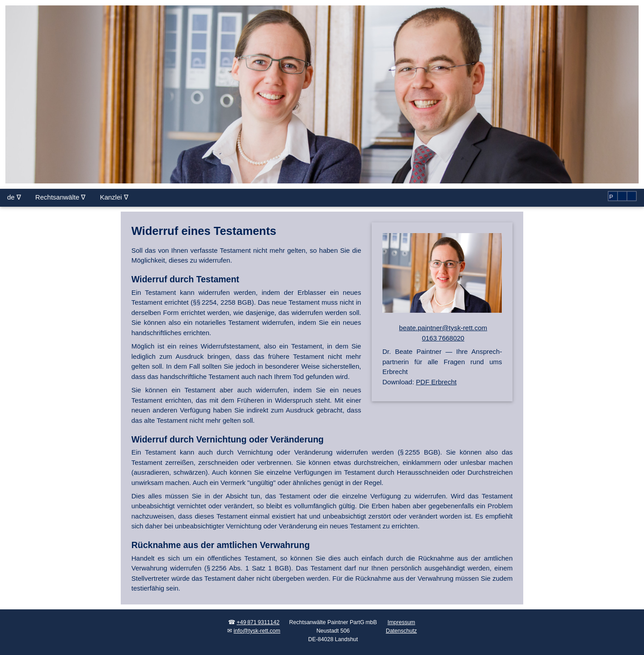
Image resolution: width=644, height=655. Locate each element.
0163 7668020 (443, 338)
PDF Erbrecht (436, 382)
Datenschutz (401, 631)
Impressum (401, 622)
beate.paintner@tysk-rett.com (443, 328)
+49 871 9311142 (258, 622)
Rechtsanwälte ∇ (61, 197)
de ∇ (14, 197)
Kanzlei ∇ (114, 197)
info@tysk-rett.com (257, 631)
